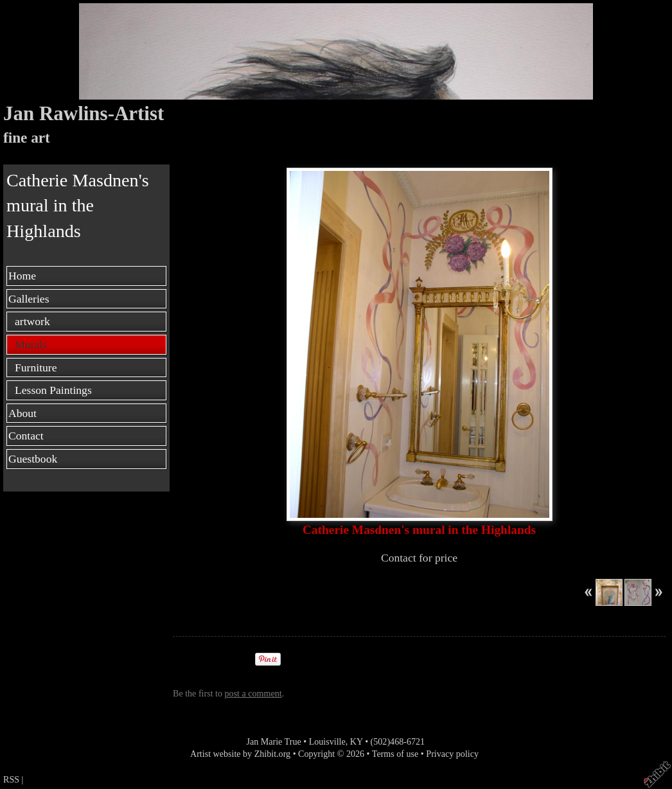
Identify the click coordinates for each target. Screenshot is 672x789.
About (22, 413)
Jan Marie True (273, 741)
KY (357, 741)
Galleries (29, 299)
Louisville (327, 741)
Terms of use (395, 754)
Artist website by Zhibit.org (240, 754)
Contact (26, 436)
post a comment (253, 693)
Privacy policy (452, 754)
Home (22, 276)
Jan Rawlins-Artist (84, 113)
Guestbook (33, 459)
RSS (11, 779)
